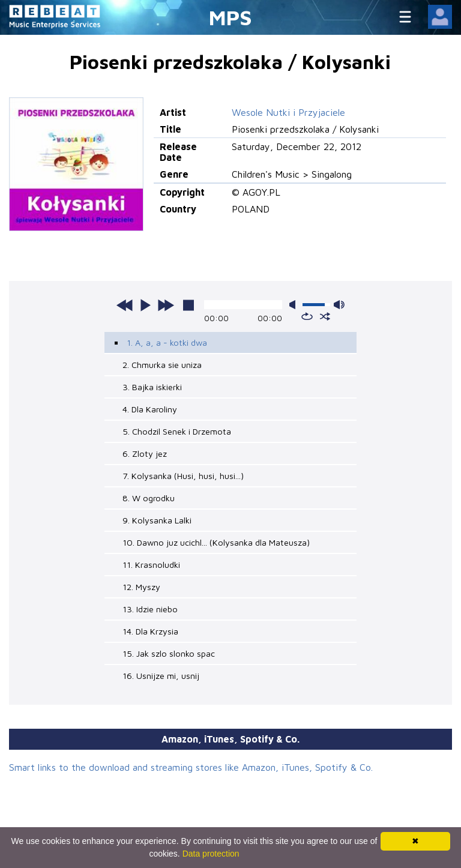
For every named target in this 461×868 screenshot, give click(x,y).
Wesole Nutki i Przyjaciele (288, 112)
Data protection (211, 854)
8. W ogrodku (149, 498)
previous (125, 305)
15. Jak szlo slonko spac (169, 653)
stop (188, 305)
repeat (307, 316)
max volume (339, 305)
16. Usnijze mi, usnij (161, 676)
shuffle (325, 316)
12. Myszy (141, 587)
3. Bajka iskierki (152, 387)
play (145, 305)
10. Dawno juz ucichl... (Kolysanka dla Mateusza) (216, 542)
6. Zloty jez (145, 454)
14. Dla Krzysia (150, 631)
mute (295, 305)
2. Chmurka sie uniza (162, 365)
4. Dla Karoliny (150, 409)
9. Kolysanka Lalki (157, 520)
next (166, 305)
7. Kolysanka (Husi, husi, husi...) (183, 476)
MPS (230, 17)
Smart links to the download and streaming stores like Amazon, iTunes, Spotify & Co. (191, 767)
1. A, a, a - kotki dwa (167, 342)
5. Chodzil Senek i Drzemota (177, 431)
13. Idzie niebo (150, 609)
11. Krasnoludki (151, 565)
